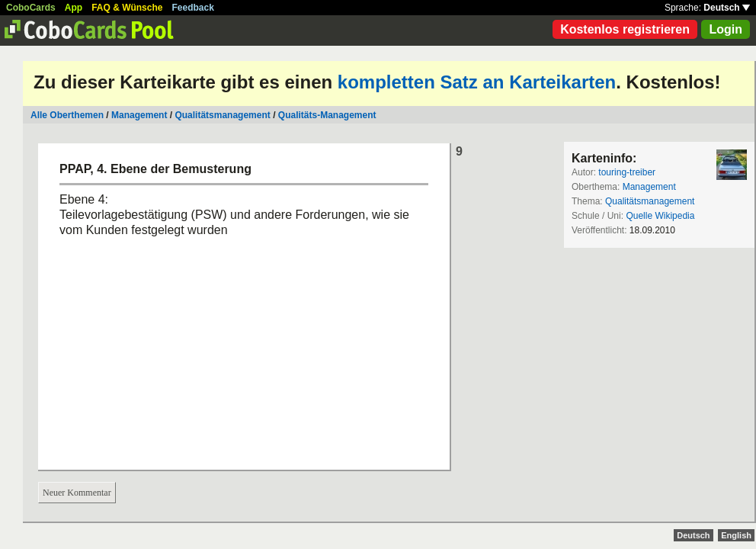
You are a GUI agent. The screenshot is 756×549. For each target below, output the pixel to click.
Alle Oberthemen (67, 115)
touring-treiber (627, 172)
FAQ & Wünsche (127, 8)
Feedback (193, 8)
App (74, 8)
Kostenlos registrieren (625, 29)
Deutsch (727, 8)
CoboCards (31, 8)
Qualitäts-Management (327, 115)
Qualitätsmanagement (222, 115)
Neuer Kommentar (77, 493)
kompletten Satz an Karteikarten (477, 82)
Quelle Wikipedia (660, 216)
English (736, 535)
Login (726, 29)
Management (139, 115)
